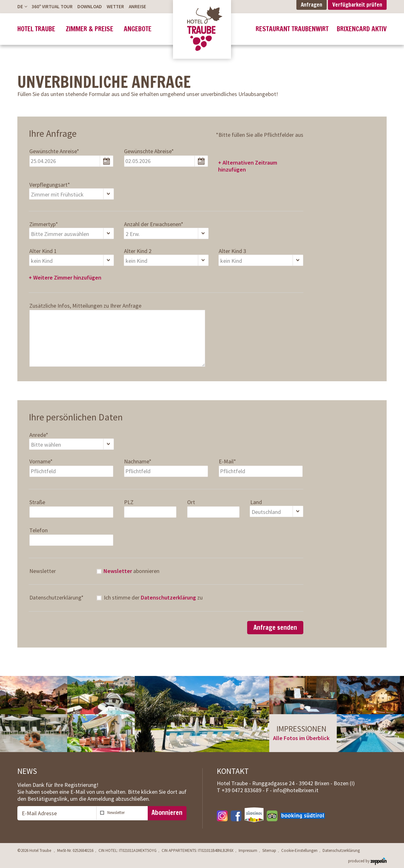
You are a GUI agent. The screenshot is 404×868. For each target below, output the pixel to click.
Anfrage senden (275, 627)
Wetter (115, 6)
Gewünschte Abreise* (149, 151)
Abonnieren (167, 813)
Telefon (39, 530)
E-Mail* (227, 461)
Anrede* (39, 435)
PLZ (129, 502)
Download (90, 6)
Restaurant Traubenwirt (292, 29)
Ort (191, 502)
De (20, 6)
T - (241, 790)
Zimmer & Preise (89, 29)
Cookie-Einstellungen (299, 851)
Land (256, 502)
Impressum (248, 851)
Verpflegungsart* (50, 185)
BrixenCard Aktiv (362, 29)
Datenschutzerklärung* (56, 598)
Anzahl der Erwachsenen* (154, 224)
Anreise (137, 6)
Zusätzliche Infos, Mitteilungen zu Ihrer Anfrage (85, 306)
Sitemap (269, 851)
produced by (367, 861)
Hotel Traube (36, 29)
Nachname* (138, 461)
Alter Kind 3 (232, 251)
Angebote (138, 29)
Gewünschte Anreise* (54, 151)
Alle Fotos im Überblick (301, 738)
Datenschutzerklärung (168, 597)
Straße (37, 502)
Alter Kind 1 (43, 251)
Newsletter (43, 571)
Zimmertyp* (44, 224)
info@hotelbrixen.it (296, 790)
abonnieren (131, 571)
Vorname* (41, 461)
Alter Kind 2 (138, 251)
